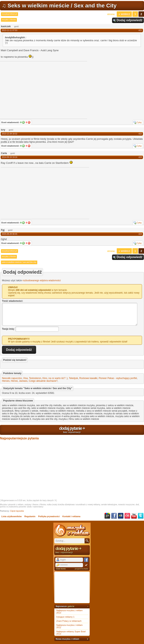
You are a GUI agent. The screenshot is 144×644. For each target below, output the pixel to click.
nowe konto (61, 569)
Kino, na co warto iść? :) (55, 378)
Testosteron (35, 378)
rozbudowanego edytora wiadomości (42, 280)
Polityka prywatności (49, 516)
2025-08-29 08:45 (10, 234)
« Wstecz (124, 14)
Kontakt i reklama (71, 516)
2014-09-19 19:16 (10, 157)
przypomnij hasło (81, 569)
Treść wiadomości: (12, 301)
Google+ (107, 516)
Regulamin (30, 516)
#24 (140, 234)
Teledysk (73, 378)
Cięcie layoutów (17, 511)
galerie (71, 606)
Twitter (141, 516)
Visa (25, 378)
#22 (140, 134)
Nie (29, 122)
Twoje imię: (8, 329)
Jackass (23, 381)
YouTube (134, 516)
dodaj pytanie (72, 430)
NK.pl (121, 516)
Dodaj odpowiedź (129, 20)
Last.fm (127, 516)
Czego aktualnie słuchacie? (43, 381)
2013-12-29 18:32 (10, 134)
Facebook (114, 516)
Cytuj (139, 122)
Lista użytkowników (11, 516)
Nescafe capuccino (12, 378)
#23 (140, 157)
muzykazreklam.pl (10, 14)
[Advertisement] (30, 193)
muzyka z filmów (9, 20)
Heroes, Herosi (10, 381)
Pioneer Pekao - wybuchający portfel (118, 378)
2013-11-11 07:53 (10, 30)
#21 (140, 30)
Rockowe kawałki (88, 378)
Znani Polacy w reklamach (69, 621)
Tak (23, 122)
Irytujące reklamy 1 (65, 617)
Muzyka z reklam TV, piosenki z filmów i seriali (72, 530)
